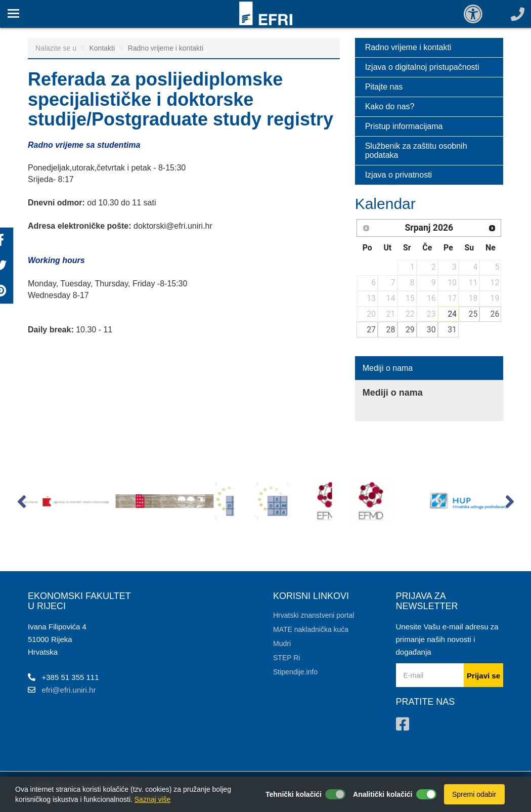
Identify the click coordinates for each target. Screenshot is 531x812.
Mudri (282, 644)
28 (391, 330)
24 (452, 314)
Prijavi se (483, 676)
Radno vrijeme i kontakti (166, 48)
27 (371, 330)
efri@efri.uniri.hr (69, 690)
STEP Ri (286, 658)
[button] (21, 504)
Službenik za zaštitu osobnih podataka (416, 151)
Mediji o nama (388, 368)
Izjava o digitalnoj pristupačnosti (422, 67)
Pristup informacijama (404, 126)
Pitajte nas (384, 87)
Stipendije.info (295, 672)
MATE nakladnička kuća (311, 629)
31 (452, 330)
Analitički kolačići (383, 794)
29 (410, 330)
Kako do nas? (390, 106)
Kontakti (103, 48)
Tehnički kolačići (294, 794)
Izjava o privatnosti (399, 175)
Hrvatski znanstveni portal (314, 615)
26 (495, 314)
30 (431, 330)
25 (473, 314)
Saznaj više (153, 799)
